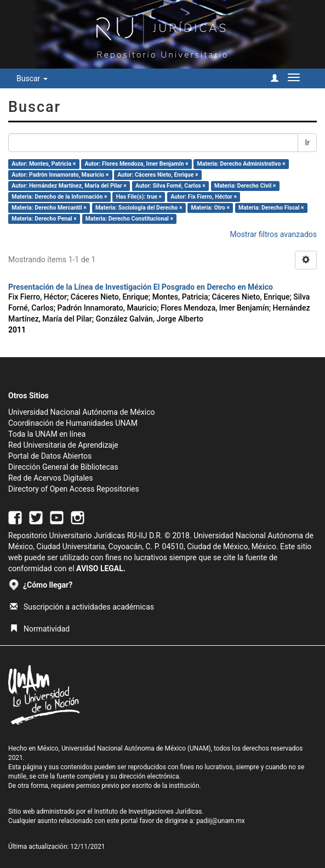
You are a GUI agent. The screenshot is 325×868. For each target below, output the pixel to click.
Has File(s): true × (139, 197)
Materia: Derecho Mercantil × (49, 208)
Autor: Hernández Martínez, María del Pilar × (69, 186)
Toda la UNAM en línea (47, 434)
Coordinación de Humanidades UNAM (73, 423)
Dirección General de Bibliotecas (63, 467)
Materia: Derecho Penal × (44, 219)
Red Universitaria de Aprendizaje (63, 445)
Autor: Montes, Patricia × (44, 164)
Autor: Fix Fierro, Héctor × (204, 197)
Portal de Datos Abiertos (50, 456)
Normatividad (40, 629)
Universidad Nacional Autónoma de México (82, 412)
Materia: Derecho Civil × (245, 186)
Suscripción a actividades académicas (82, 607)
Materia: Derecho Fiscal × (271, 208)
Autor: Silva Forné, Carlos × (170, 186)
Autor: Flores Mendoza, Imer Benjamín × (136, 164)
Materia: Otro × (210, 208)
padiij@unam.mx (221, 821)
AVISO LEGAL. (101, 568)
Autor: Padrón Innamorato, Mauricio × (60, 175)
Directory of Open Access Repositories (74, 489)
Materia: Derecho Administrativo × (241, 164)
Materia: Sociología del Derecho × (139, 208)
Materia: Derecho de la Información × (59, 197)
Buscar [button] (32, 78)
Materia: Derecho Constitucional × (129, 219)
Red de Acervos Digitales (50, 478)
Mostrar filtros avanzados (273, 234)
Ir (307, 143)
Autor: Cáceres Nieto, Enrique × (158, 175)
